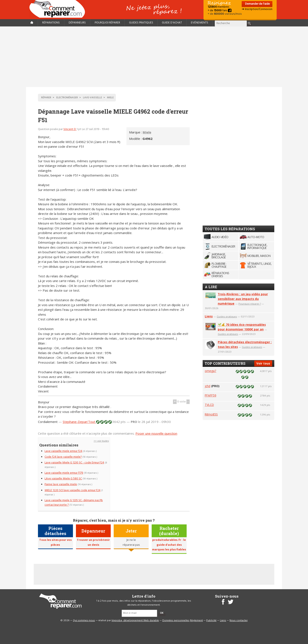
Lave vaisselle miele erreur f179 (64, 473)
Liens (209, 316)
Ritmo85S (211, 414)
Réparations (51, 23)
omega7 (211, 371)
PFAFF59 (211, 395)
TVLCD (209, 405)
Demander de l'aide (257, 4)
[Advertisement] (154, 57)
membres (218, 7)
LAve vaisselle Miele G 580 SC (63, 479)
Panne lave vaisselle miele (61, 484)
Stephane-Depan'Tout (79, 422)
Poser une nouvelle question (156, 433)
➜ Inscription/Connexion (257, 9)
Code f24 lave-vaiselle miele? (63, 457)
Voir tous (263, 363)
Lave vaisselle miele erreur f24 (63, 451)
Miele (147, 132)
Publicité (211, 621)
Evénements (200, 23)
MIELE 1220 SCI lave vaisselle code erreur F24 (73, 490)
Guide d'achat (172, 23)
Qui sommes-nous (84, 621)
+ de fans (220, 11)
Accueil (59, 9)
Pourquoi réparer (107, 23)
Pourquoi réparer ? (250, 304)
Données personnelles (176, 621)
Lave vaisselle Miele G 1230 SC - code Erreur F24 (74, 463)
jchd (208, 386)
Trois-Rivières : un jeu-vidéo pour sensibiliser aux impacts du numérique (243, 299)
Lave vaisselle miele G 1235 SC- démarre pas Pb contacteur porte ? (74, 503)
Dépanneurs (77, 23)
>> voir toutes (101, 441)
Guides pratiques (141, 23)
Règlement (196, 621)
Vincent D (70, 129)
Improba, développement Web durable (135, 621)
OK (162, 613)
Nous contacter (239, 621)
